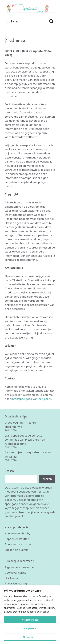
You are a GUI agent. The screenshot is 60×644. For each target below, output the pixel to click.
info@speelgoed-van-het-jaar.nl (31, 399)
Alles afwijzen (30, 637)
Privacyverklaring (16, 583)
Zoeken (47, 479)
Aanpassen (30, 628)
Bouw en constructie (18, 544)
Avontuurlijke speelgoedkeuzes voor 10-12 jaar (28, 454)
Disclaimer (12, 578)
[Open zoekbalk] (51, 21)
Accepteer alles (30, 620)
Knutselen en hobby (18, 533)
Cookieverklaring (16, 573)
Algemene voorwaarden (20, 567)
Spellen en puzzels (16, 550)
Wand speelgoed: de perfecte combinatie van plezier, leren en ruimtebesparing (25, 440)
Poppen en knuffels (17, 539)
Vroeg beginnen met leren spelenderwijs (22, 425)
